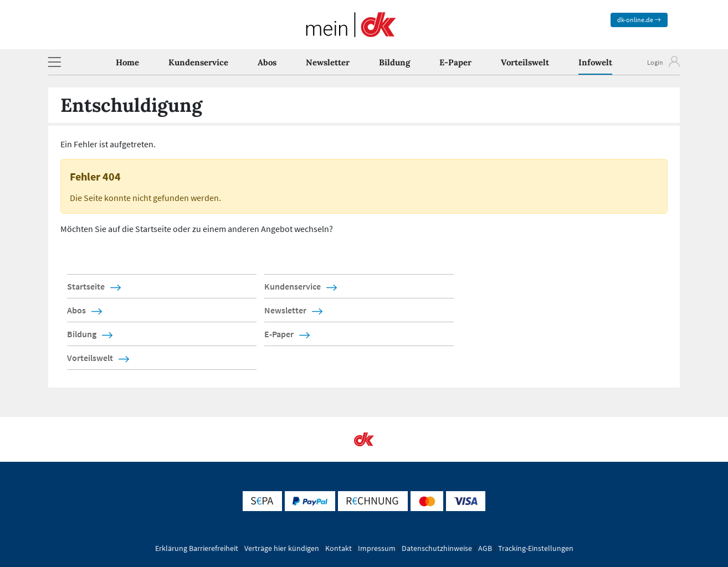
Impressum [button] (377, 548)
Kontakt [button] (339, 548)
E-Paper (455, 62)
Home (127, 62)
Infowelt (595, 62)
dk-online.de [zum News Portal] (639, 20)
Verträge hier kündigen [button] (282, 548)
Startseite (86, 286)
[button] (54, 62)
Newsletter (328, 62)
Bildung (394, 62)
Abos (267, 62)
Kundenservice (198, 62)
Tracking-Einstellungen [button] (536, 548)
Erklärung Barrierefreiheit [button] (197, 548)
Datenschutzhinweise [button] (437, 548)
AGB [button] (485, 548)
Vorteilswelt (525, 62)
